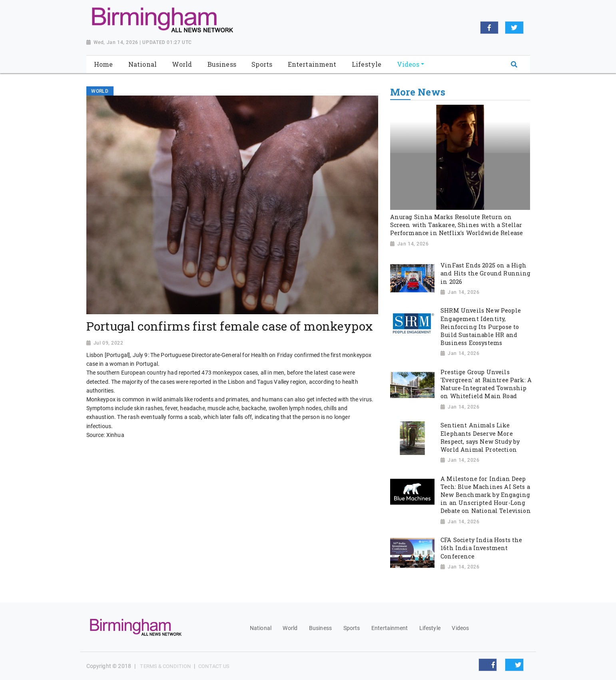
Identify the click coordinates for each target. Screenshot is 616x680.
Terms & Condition (165, 666)
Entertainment (390, 628)
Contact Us (214, 666)
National (261, 628)
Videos (460, 628)
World (290, 628)
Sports (352, 628)
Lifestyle (430, 628)
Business (320, 628)
